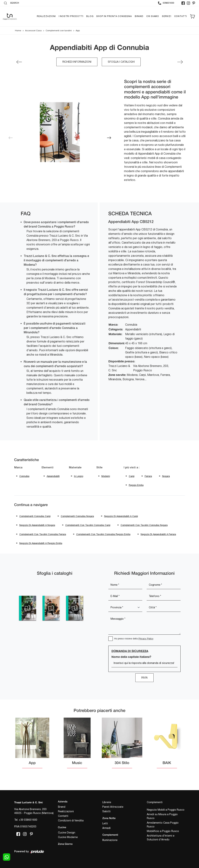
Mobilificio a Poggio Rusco (163, 831)
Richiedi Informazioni (77, 62)
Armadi (106, 828)
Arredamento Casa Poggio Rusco (163, 825)
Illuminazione (110, 840)
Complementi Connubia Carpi (35, 516)
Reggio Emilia (136, 485)
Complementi (155, 802)
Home (18, 31)
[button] (109, 138)
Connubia (24, 476)
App (78, 31)
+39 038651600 (28, 820)
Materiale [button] (75, 468)
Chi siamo (153, 16)
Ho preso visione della (134, 639)
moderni (106, 476)
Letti (105, 823)
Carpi (132, 476)
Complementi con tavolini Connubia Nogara (144, 525)
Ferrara (148, 476)
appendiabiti (53, 476)
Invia (144, 678)
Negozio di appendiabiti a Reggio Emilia (41, 543)
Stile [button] (99, 468)
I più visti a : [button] (132, 468)
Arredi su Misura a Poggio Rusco (162, 816)
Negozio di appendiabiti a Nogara (37, 525)
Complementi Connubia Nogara (77, 516)
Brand (139, 16)
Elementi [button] (48, 468)
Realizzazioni (46, 16)
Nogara (166, 476)
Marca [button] (18, 468)
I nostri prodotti (71, 16)
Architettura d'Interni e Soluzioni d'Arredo (161, 838)
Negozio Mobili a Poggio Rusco (166, 810)
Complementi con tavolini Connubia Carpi (88, 525)
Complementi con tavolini (59, 31)
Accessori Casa (33, 31)
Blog (90, 16)
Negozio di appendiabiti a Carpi (121, 516)
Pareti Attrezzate (113, 807)
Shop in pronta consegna (114, 16)
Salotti (106, 811)
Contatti (181, 16)
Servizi (167, 16)
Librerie (107, 802)
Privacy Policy (146, 639)
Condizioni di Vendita (71, 820)
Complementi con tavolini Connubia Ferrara (43, 534)
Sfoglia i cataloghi (121, 62)
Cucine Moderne (68, 837)
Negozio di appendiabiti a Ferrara (158, 534)
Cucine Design (67, 833)
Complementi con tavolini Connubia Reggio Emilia (103, 534)
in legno (79, 476)
